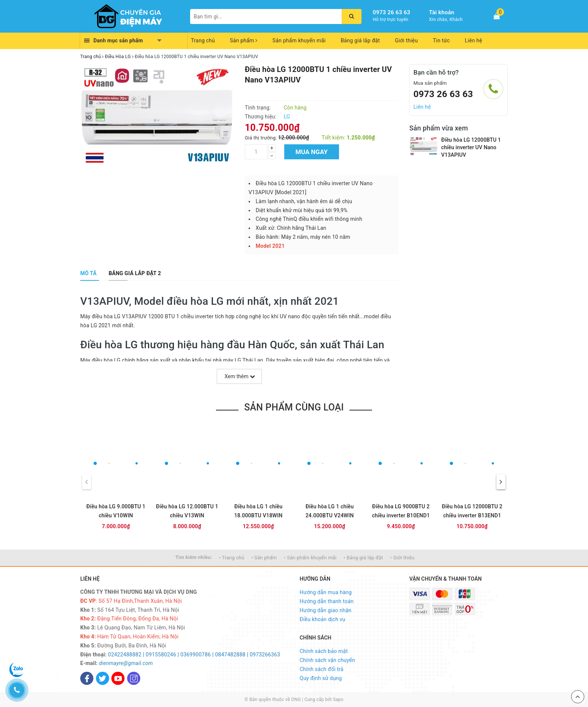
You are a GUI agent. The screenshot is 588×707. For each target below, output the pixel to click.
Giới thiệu (406, 40)
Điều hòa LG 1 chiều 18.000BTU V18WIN (259, 511)
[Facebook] (87, 678)
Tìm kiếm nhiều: (194, 557)
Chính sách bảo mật (324, 651)
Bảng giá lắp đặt (360, 40)
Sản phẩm (244, 40)
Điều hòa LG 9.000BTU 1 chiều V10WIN (116, 511)
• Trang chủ (232, 558)
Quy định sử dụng (321, 678)
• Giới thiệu (402, 558)
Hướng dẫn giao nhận (325, 610)
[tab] (88, 273)
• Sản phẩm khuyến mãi (310, 558)
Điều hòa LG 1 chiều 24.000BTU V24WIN (330, 511)
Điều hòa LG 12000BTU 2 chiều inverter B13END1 (472, 511)
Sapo (338, 700)
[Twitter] (103, 678)
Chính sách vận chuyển (327, 660)
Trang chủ (203, 40)
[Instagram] (134, 678)
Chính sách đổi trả (322, 669)
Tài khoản (442, 12)
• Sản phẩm (264, 558)
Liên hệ (474, 40)
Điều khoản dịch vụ (322, 619)
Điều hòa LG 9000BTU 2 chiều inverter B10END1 (401, 511)
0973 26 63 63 (391, 12)
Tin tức (441, 40)
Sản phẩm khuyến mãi (299, 40)
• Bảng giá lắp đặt (363, 558)
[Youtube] (118, 678)
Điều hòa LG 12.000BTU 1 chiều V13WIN (187, 511)
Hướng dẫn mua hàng (326, 592)
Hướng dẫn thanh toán (327, 601)
